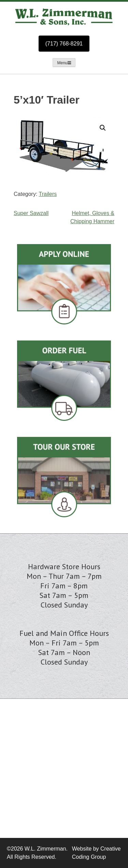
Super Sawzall (31, 213)
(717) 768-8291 (64, 44)
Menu (64, 63)
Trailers (48, 194)
